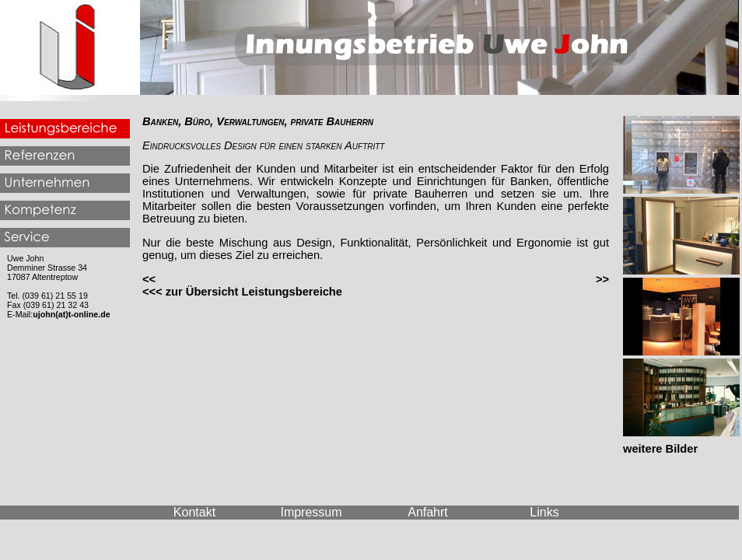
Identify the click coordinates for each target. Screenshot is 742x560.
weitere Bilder (660, 449)
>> (602, 279)
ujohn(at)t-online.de (71, 314)
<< (149, 279)
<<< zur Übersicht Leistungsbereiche (242, 292)
